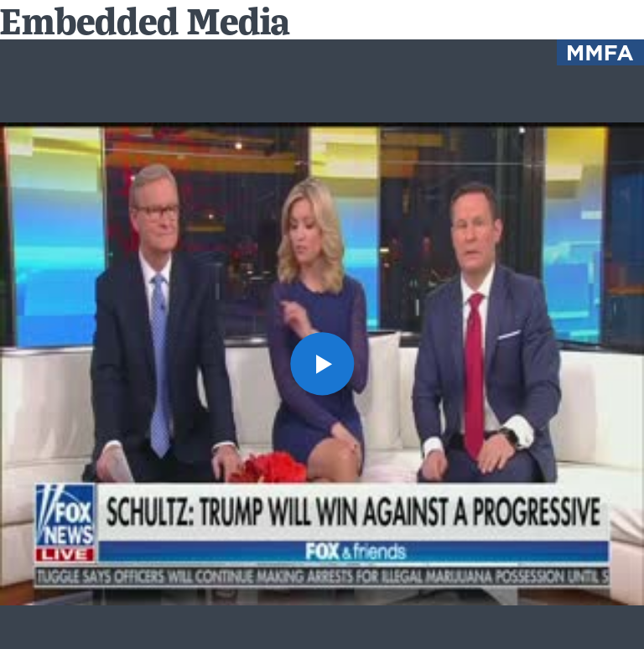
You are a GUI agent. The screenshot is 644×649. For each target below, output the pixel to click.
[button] (322, 363)
